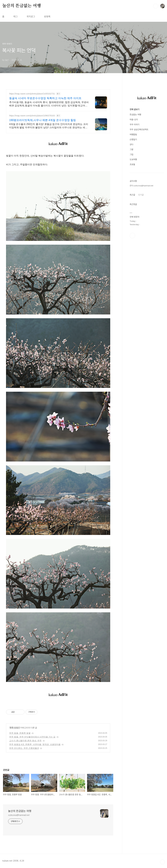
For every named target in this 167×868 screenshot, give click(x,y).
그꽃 (131, 240)
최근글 (132, 285)
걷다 (131, 235)
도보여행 (133, 250)
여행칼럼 (133, 225)
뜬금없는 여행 (135, 205)
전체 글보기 (134, 200)
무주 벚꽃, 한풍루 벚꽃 (20, 733)
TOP (162, 862)
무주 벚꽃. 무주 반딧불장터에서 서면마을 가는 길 (32, 737)
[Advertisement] (147, 133)
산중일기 (133, 230)
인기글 (141, 285)
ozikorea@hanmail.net (19, 815)
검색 (156, 6)
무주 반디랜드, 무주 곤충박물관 (24, 748)
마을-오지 (134, 210)
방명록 (47, 17)
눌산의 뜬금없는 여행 (22, 6)
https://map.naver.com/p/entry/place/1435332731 (32, 94)
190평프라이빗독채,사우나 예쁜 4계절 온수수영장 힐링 (43, 120)
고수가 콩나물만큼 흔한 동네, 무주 (25, 741)
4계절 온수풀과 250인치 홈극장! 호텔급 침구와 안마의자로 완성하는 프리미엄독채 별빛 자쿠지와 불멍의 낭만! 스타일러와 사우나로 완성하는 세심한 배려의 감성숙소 (49, 126)
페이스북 (132, 326)
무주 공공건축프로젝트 (139, 220)
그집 (131, 245)
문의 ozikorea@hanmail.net (141, 276)
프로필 (132, 255)
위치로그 (31, 17)
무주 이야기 (15, 728)
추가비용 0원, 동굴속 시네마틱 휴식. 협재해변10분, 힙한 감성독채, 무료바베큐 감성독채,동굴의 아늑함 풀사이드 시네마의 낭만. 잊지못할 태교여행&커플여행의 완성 (49, 104)
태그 (16, 17)
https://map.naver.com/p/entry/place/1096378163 (32, 116)
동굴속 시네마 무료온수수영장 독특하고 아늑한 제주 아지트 (45, 98)
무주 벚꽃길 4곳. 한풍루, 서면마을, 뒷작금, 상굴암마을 (35, 744)
